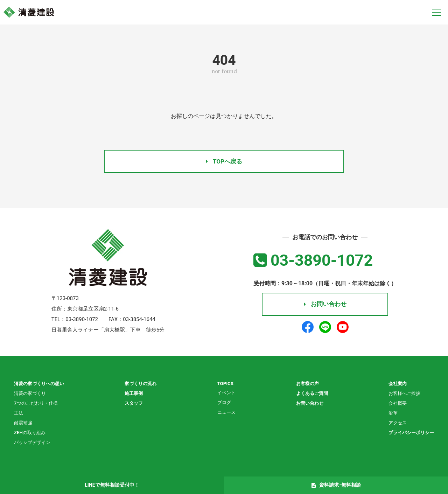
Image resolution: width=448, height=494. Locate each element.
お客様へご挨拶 (402, 395)
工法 (19, 414)
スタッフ (135, 404)
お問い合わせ (325, 308)
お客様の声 (306, 385)
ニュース (226, 413)
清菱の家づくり (31, 395)
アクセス (395, 424)
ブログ (224, 404)
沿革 (390, 414)
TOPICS (225, 385)
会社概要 (395, 404)
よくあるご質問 (311, 395)
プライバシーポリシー (409, 434)
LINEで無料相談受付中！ (112, 485)
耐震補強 (24, 424)
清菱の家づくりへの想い (41, 385)
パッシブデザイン (34, 444)
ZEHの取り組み (31, 434)
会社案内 (395, 385)
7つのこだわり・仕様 (37, 404)
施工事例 (135, 395)
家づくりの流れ (142, 385)
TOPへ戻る (224, 161)
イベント (226, 394)
